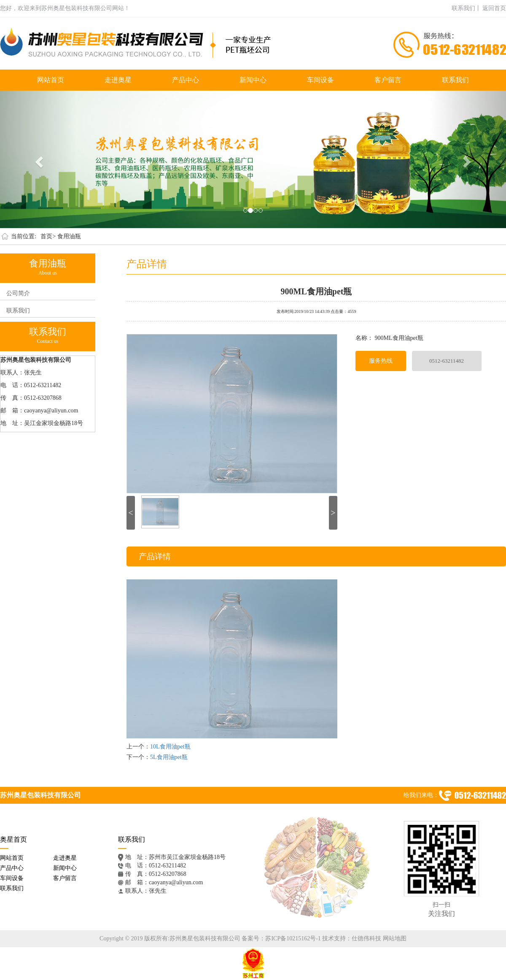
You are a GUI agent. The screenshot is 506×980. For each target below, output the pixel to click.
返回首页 (494, 8)
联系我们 (455, 80)
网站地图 (395, 938)
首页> (48, 236)
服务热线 (381, 361)
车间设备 (320, 80)
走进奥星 (118, 80)
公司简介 (18, 293)
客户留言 (388, 80)
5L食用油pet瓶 (169, 757)
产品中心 (186, 80)
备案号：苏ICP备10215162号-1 (281, 938)
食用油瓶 (69, 236)
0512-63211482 (447, 361)
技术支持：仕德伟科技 (352, 938)
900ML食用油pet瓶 (316, 291)
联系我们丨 (466, 8)
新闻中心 (253, 80)
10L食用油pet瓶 (170, 747)
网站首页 (51, 80)
